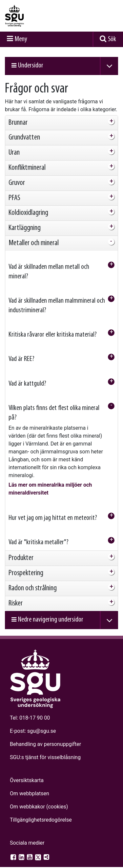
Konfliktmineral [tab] (27, 161)
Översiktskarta (27, 773)
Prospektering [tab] (26, 566)
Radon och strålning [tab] (33, 581)
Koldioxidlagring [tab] (28, 206)
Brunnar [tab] (18, 116)
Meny (21, 32)
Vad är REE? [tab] (21, 352)
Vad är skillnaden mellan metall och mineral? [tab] (49, 265)
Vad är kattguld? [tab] (27, 377)
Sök (112, 32)
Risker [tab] (16, 597)
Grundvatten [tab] (24, 131)
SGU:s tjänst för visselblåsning (45, 750)
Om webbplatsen (30, 787)
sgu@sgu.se (41, 724)
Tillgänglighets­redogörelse (41, 813)
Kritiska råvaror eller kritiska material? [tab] (53, 328)
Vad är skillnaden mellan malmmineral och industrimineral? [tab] (57, 299)
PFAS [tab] (14, 191)
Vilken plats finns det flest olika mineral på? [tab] (54, 406)
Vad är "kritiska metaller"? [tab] (39, 536)
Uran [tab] (14, 146)
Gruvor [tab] (17, 176)
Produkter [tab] (21, 551)
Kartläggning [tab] (25, 221)
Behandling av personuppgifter (45, 737)
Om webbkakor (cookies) (39, 800)
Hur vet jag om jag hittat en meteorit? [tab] (53, 511)
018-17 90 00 (35, 711)
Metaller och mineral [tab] (34, 236)
